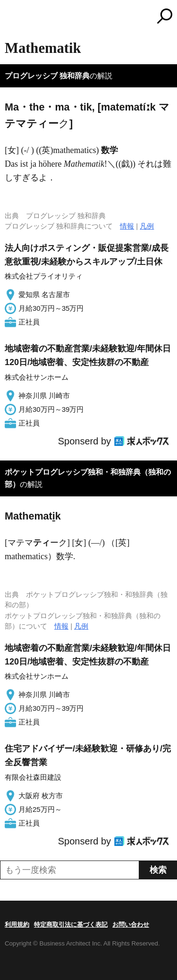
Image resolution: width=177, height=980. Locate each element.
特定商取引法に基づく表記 (71, 925)
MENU (12, 17)
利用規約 (17, 925)
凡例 (147, 226)
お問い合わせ (131, 925)
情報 (127, 226)
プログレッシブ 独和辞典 (47, 76)
